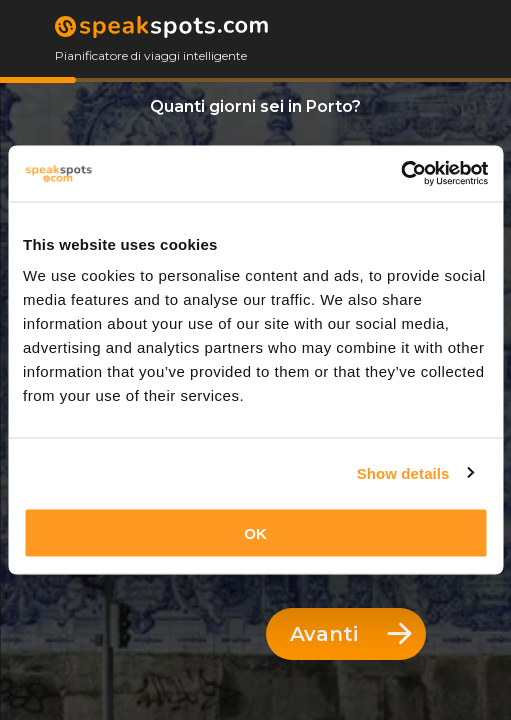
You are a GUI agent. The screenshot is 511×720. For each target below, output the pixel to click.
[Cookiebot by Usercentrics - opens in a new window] (400, 174)
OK (255, 533)
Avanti (351, 634)
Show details (403, 472)
